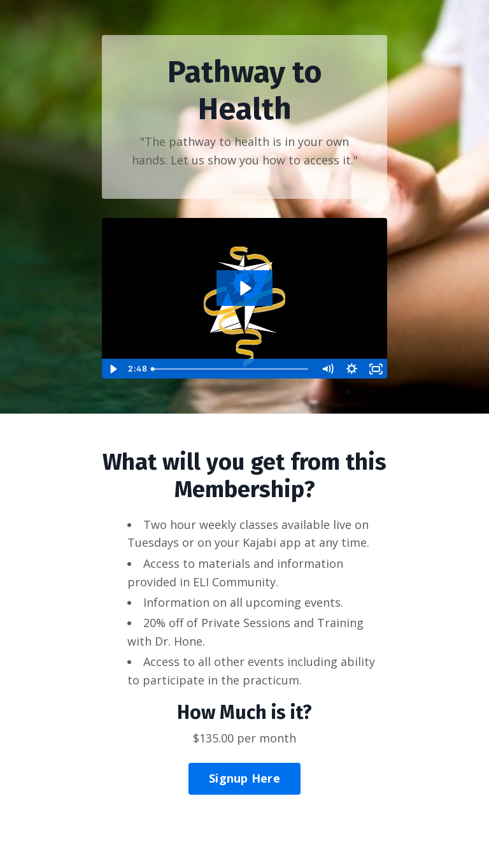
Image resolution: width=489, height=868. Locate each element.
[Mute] (327, 369)
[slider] (231, 369)
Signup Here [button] (244, 778)
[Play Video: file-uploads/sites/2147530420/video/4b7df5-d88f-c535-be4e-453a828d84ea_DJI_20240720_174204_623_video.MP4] (244, 288)
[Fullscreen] (376, 369)
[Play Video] (113, 369)
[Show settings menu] (351, 369)
